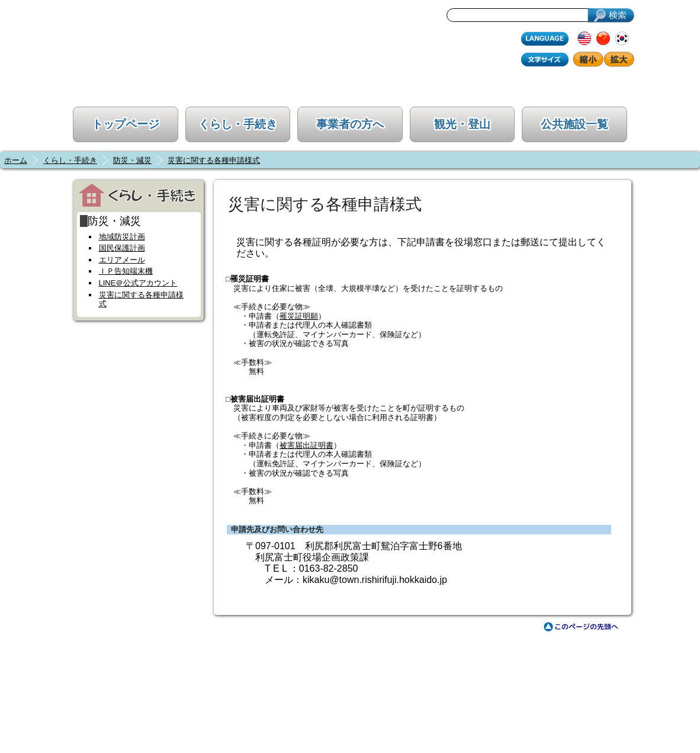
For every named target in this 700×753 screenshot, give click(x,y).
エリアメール (122, 260)
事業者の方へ (350, 124)
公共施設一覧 (574, 124)
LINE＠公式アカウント (138, 283)
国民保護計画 (122, 248)
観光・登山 (462, 124)
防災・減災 (132, 160)
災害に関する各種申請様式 (214, 160)
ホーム (16, 160)
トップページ (126, 124)
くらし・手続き (238, 124)
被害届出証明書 (306, 445)
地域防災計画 (122, 237)
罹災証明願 (299, 316)
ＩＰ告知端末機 (126, 271)
